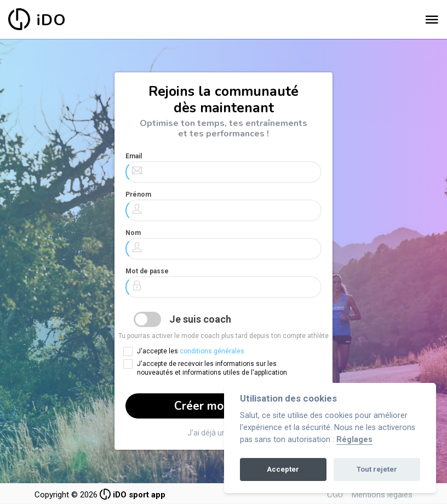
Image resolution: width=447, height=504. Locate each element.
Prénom (138, 194)
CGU (335, 495)
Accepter (283, 469)
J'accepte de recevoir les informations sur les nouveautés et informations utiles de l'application (212, 368)
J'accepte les (191, 351)
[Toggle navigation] (432, 20)
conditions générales (212, 351)
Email (134, 156)
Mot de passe (147, 271)
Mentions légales (382, 495)
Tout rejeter (377, 469)
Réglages (354, 440)
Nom (133, 233)
